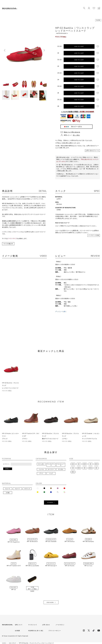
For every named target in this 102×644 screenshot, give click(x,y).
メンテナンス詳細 (94, 235)
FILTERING (50, 502)
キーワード (6, 464)
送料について (19, 625)
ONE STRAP (13, 643)
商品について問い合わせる (72, 132)
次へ (44, 50)
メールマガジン (62, 625)
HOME (4, 643)
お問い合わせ (47, 625)
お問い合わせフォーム (92, 151)
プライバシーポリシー (57, 631)
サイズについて (33, 625)
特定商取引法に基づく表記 (36, 631)
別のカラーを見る (76, 127)
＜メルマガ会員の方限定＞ (78, 112)
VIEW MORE (50, 602)
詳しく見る (76, 135)
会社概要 (18, 631)
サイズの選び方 (8, 244)
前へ (5, 50)
